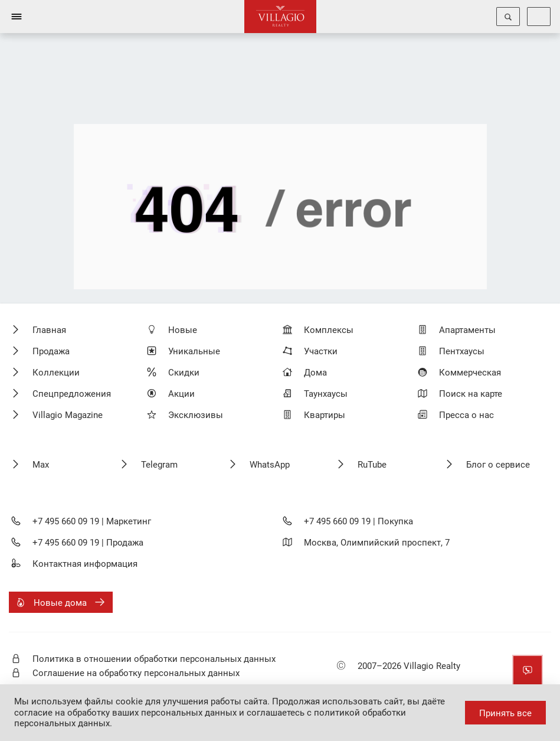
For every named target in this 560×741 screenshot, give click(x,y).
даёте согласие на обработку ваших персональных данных (230, 707)
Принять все (505, 713)
